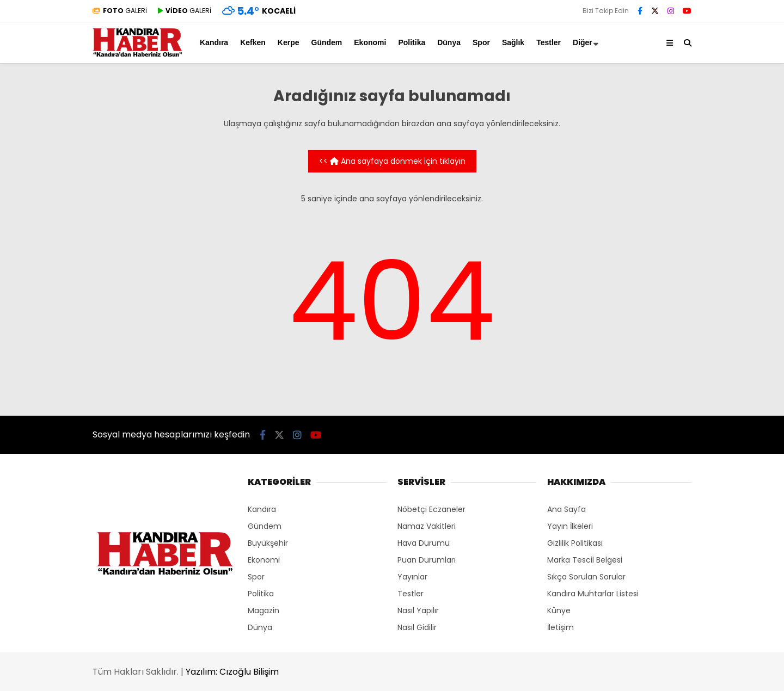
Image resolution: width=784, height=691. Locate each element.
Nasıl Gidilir (417, 627)
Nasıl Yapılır (418, 610)
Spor (481, 42)
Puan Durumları (427, 560)
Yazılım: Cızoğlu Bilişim (232, 672)
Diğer (583, 42)
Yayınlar (412, 577)
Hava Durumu (424, 543)
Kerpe (289, 42)
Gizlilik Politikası (575, 543)
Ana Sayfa (566, 509)
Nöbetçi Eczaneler (431, 509)
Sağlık (513, 42)
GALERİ (120, 11)
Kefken (253, 42)
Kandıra (214, 42)
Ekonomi (370, 42)
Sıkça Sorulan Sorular (586, 577)
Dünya (449, 42)
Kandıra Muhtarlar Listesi (593, 594)
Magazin (264, 610)
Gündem (327, 42)
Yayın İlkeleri (570, 526)
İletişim (561, 627)
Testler (549, 42)
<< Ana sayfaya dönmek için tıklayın (392, 161)
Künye (559, 610)
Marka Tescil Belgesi (585, 560)
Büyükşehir (268, 543)
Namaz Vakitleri (427, 526)
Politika (412, 42)
